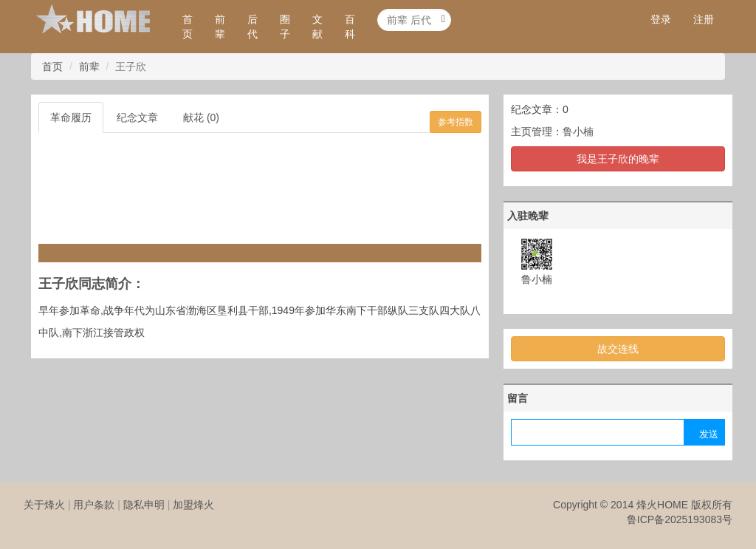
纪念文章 (137, 117)
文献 (317, 27)
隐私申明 (144, 505)
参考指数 (456, 122)
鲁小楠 (578, 132)
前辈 (220, 27)
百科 (350, 27)
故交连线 (618, 349)
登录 (661, 19)
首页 (188, 27)
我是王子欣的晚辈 (618, 159)
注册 (704, 19)
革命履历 (71, 117)
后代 (252, 27)
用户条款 (94, 505)
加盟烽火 (193, 505)
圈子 (285, 27)
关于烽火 (44, 505)
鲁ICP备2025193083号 (680, 519)
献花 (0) (201, 117)
